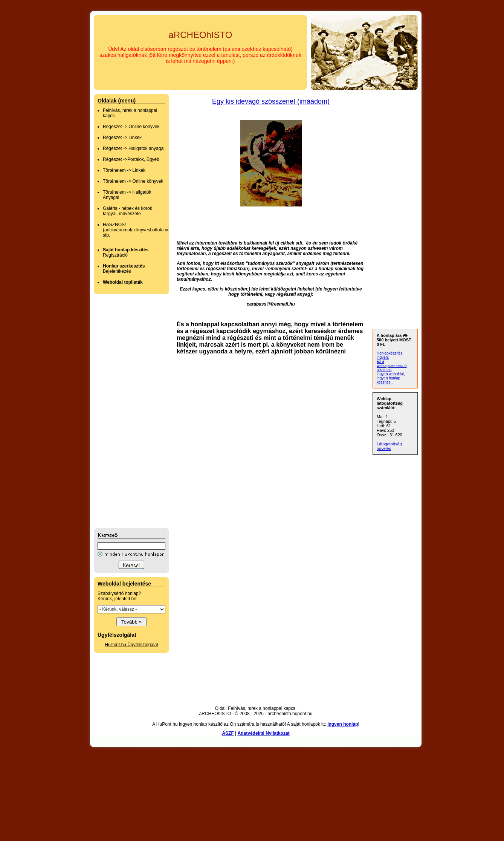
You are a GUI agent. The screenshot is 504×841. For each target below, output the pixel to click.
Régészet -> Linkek (122, 138)
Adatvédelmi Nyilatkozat (264, 733)
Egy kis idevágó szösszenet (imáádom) (271, 101)
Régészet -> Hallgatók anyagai (134, 148)
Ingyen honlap (343, 724)
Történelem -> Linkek (124, 170)
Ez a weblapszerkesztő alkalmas (392, 366)
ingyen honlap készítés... (388, 380)
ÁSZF (228, 733)
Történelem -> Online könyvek (133, 181)
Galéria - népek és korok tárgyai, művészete (128, 211)
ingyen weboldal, (391, 374)
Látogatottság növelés (389, 446)
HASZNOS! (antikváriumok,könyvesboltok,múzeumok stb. (144, 230)
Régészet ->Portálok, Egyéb (131, 159)
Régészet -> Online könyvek (131, 127)
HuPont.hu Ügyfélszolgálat (131, 645)
